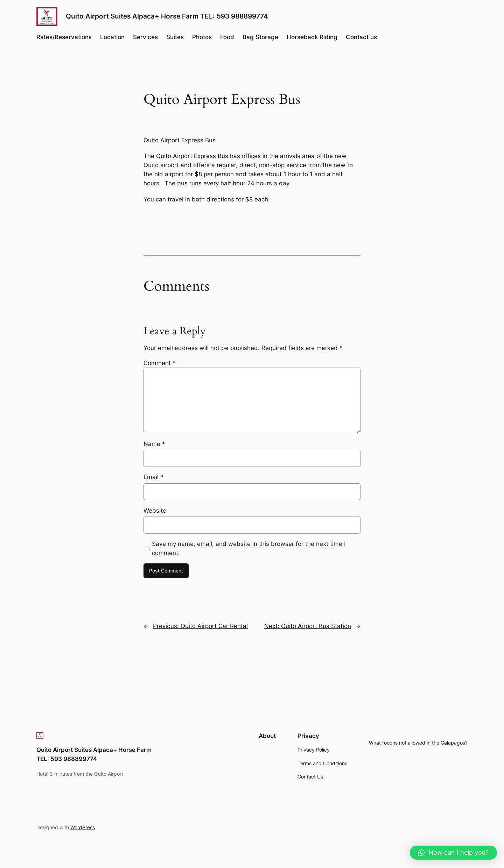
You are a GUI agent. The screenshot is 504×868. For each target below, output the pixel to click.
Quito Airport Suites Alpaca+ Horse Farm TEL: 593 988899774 (167, 16)
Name (154, 444)
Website (155, 511)
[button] (453, 853)
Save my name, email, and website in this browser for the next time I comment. (249, 548)
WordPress (83, 827)
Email (153, 477)
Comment (160, 363)
